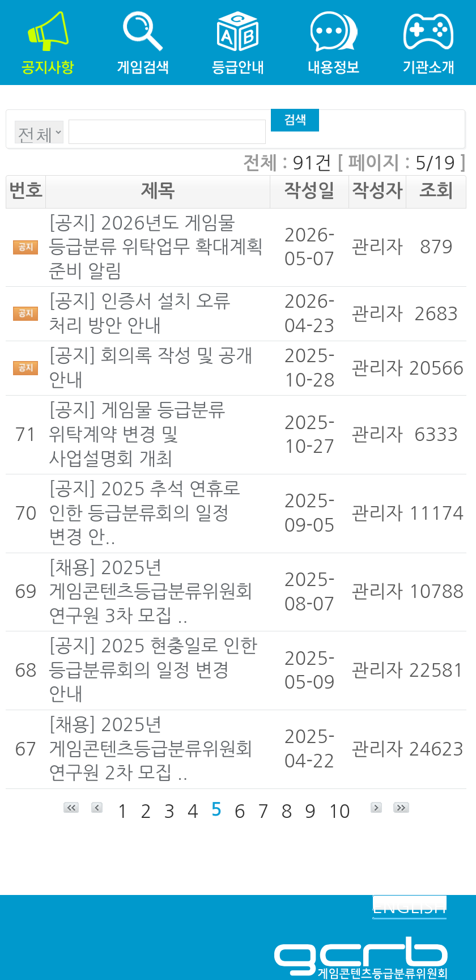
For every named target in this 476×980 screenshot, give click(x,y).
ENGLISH (409, 907)
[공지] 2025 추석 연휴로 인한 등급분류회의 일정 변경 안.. (144, 513)
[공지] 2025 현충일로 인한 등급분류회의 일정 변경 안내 (153, 670)
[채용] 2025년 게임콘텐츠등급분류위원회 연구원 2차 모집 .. (151, 749)
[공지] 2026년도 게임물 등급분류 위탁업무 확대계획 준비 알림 (156, 247)
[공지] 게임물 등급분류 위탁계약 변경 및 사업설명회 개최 (137, 434)
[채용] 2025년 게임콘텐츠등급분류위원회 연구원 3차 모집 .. (151, 592)
